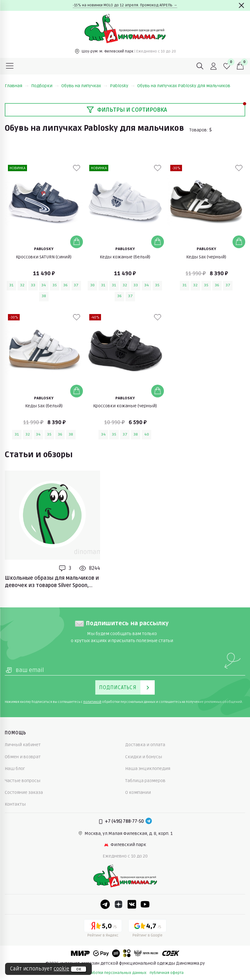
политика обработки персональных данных (106, 973)
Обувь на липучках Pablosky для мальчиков (184, 86)
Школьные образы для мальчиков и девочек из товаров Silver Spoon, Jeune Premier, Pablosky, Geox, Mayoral (52, 582)
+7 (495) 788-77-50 (124, 821)
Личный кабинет (23, 745)
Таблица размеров (145, 781)
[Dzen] (118, 904)
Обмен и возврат (23, 757)
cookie (61, 969)
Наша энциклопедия (148, 769)
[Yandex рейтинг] (103, 929)
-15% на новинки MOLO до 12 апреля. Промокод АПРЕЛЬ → (125, 5)
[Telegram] (149, 822)
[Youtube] (145, 904)
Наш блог (15, 769)
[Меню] (10, 66)
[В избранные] (77, 168)
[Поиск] (200, 66)
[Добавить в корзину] (77, 242)
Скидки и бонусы (144, 757)
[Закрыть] (241, 5)
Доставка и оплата (145, 745)
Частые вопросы (23, 781)
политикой (92, 702)
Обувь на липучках (84, 86)
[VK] (132, 904)
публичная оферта (167, 973)
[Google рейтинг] (147, 929)
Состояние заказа (24, 792)
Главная (17, 86)
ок (79, 969)
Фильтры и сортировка (127, 110)
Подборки (45, 86)
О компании (138, 792)
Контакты (15, 804)
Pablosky (122, 86)
